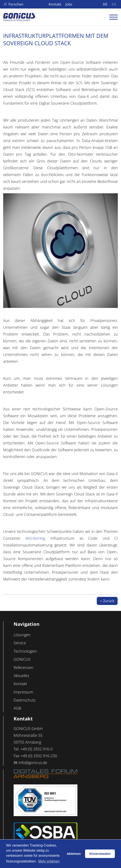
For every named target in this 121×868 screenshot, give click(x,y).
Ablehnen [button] (74, 854)
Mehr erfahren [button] (49, 861)
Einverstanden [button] (100, 854)
